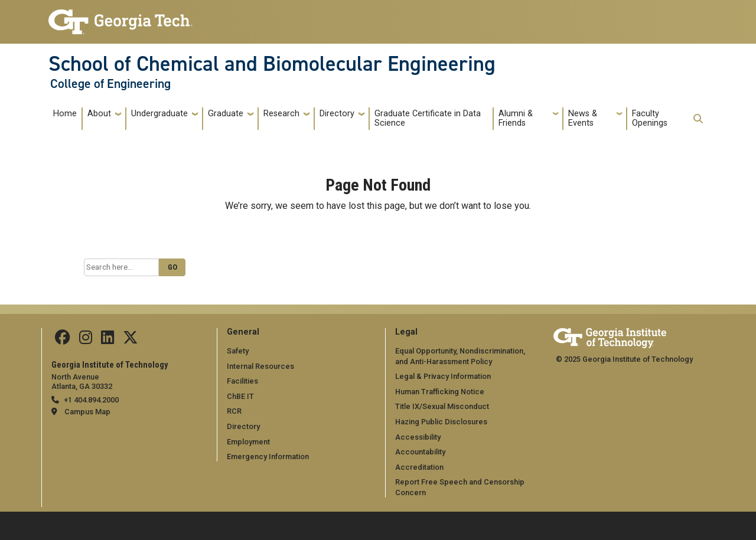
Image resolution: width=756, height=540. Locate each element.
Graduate (226, 114)
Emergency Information (268, 456)
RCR (234, 411)
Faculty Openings (650, 118)
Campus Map (87, 412)
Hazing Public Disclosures (441, 422)
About (99, 114)
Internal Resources (260, 366)
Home (65, 114)
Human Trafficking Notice (440, 392)
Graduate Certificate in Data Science (428, 118)
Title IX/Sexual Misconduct (442, 406)
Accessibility (418, 437)
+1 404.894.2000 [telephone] (91, 400)
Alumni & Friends (516, 118)
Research (281, 114)
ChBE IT (240, 396)
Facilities (242, 381)
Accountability (420, 452)
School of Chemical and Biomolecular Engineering (272, 64)
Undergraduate (159, 114)
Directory (337, 114)
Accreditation (419, 467)
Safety (238, 351)
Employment (248, 442)
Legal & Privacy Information (443, 376)
